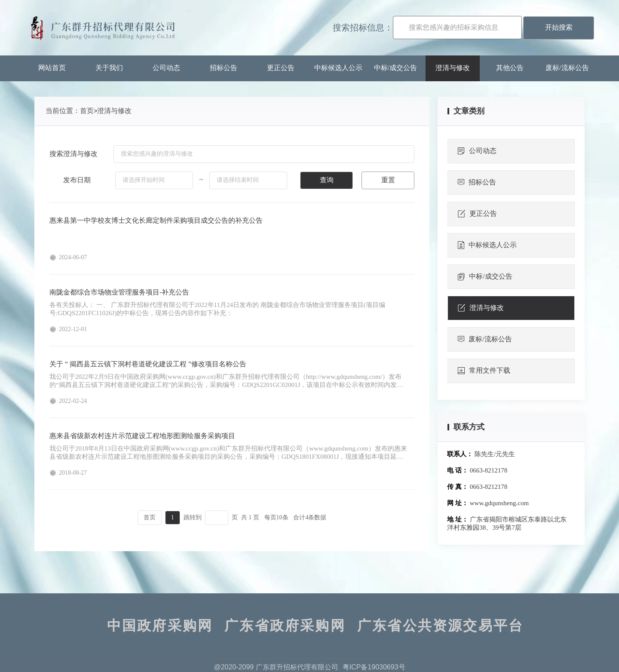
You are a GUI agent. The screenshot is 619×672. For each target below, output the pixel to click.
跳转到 (193, 517)
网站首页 (52, 68)
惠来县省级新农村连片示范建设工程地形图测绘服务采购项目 (142, 436)
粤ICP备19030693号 (374, 667)
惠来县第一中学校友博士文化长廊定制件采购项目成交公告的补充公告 (156, 220)
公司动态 (166, 68)
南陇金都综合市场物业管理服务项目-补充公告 (119, 292)
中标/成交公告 (395, 68)
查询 (327, 180)
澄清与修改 (453, 68)
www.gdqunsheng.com (499, 503)
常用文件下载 (484, 371)
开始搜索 (559, 27)
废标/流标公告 (567, 68)
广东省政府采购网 (285, 626)
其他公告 (510, 68)
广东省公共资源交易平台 (440, 626)
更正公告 (281, 68)
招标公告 (224, 68)
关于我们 (109, 68)
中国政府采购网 (160, 626)
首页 (87, 111)
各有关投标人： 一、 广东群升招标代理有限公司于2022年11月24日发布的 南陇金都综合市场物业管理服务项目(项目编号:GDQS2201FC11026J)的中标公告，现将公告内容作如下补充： (217, 309)
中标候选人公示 (338, 68)
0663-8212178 (489, 470)
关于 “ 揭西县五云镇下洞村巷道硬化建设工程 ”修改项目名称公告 (148, 364)
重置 (388, 180)
